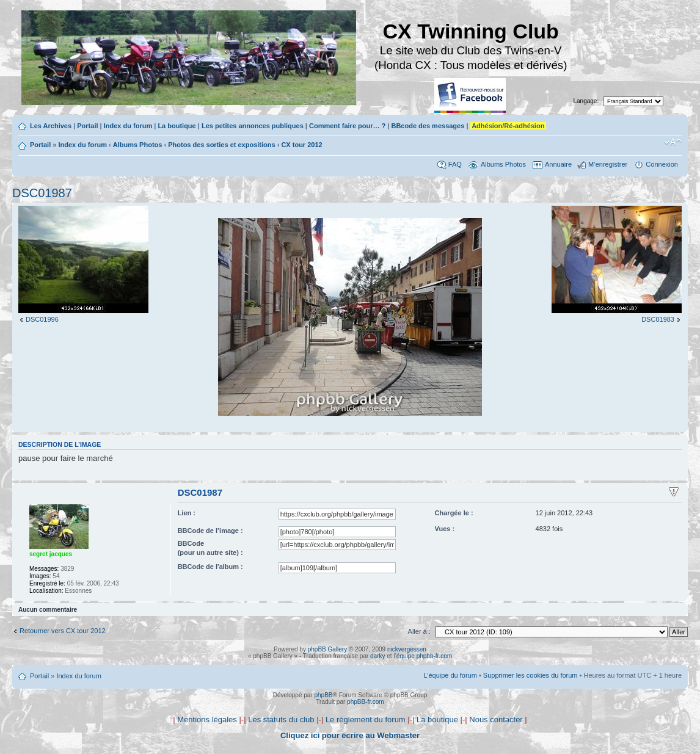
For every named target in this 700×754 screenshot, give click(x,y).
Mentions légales (207, 720)
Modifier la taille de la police (673, 142)
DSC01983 (658, 319)
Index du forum (128, 126)
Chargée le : (454, 513)
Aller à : (419, 631)
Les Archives (51, 126)
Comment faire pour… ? (347, 126)
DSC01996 (42, 319)
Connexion (662, 164)
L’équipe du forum (450, 675)
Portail (87, 126)
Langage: (586, 101)
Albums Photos (138, 145)
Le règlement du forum (366, 720)
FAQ (455, 164)
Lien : (187, 513)
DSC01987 (42, 193)
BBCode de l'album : (210, 567)
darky (377, 656)
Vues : (445, 529)
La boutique (177, 126)
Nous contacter (496, 720)
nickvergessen (407, 649)
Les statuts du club (281, 720)
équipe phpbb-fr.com (424, 656)
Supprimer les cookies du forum (530, 675)
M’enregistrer (608, 164)
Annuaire (558, 164)
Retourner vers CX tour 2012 (63, 631)
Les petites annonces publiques (253, 126)
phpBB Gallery (327, 649)
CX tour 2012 (301, 145)
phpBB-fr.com (366, 702)
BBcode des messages (428, 126)
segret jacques (51, 554)
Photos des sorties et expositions (221, 145)
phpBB (323, 695)
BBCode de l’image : (210, 531)
